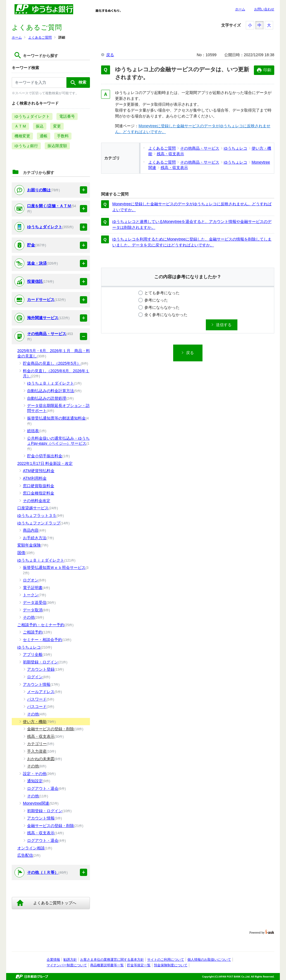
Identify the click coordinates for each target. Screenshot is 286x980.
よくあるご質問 (40, 37)
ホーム (240, 9)
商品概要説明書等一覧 (107, 965)
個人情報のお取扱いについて (209, 960)
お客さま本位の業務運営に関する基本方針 (112, 960)
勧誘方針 (70, 960)
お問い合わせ (264, 9)
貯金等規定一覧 (139, 965)
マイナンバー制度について (67, 965)
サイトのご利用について (166, 960)
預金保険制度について (171, 965)
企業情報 (53, 960)
